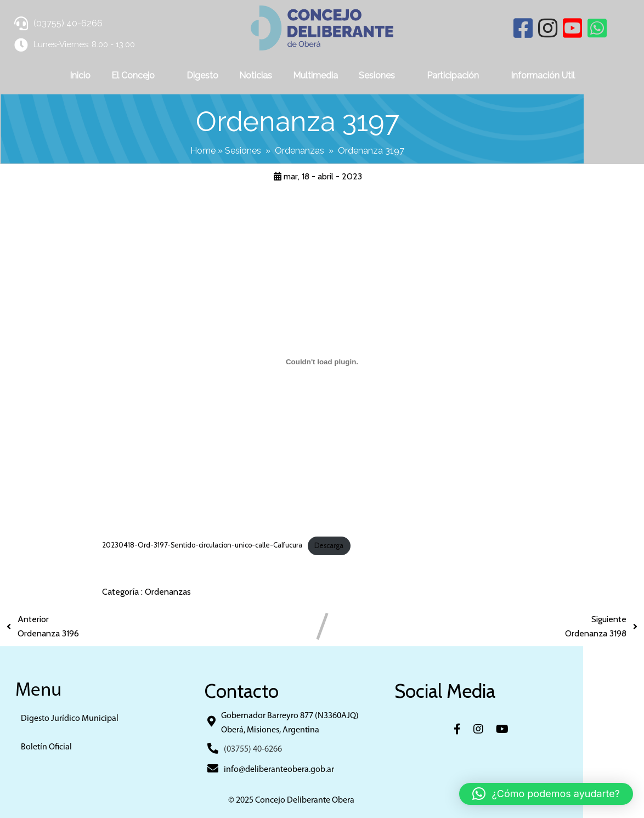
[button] (546, 794)
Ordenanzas (330, 150)
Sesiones (273, 150)
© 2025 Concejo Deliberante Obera (322, 799)
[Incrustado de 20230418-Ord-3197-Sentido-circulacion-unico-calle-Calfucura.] (322, 360)
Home (233, 150)
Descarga (329, 544)
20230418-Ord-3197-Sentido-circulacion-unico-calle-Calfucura (202, 544)
